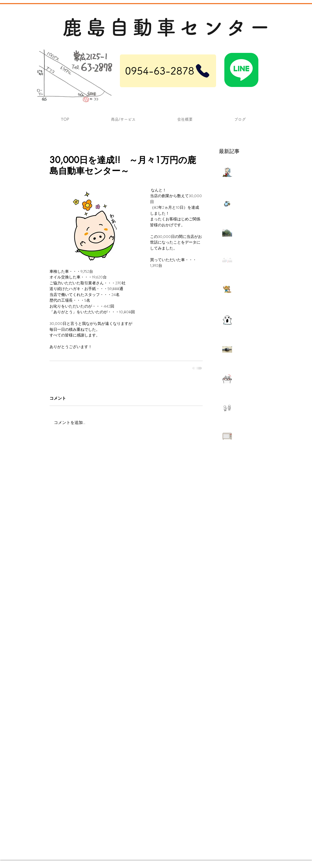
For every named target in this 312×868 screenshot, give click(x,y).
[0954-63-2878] (168, 71)
